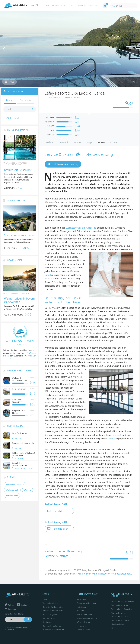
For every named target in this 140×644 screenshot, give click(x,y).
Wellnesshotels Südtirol (121, 620)
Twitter (9, 605)
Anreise (114, 142)
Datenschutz (59, 630)
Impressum (47, 630)
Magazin (80, 611)
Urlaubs (112, 439)
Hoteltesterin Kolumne (86, 615)
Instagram (10, 609)
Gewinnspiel (47, 622)
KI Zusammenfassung (63, 164)
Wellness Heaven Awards (87, 618)
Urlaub (48, 275)
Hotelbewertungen (84, 5)
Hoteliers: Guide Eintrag (52, 626)
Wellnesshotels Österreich (122, 609)
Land (8, 109)
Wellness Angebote (50, 615)
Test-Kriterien (82, 599)
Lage (90, 142)
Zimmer (78, 142)
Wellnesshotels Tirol (119, 613)
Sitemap (115, 628)
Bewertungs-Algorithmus (87, 603)
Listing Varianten (84, 630)
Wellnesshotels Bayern (120, 605)
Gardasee (66, 98)
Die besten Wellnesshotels (53, 607)
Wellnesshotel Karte (50, 603)
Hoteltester (81, 607)
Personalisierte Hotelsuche (53, 611)
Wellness (50, 142)
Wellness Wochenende (15, 485)
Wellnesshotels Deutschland (123, 602)
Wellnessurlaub (12, 490)
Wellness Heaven (84, 622)
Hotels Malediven (118, 624)
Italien (77, 98)
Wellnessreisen (12, 495)
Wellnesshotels (57, 5)
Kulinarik (64, 142)
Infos (9, 82)
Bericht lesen (58, 511)
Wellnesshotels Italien (120, 617)
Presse (45, 599)
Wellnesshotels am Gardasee (81, 228)
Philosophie (82, 626)
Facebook (23, 605)
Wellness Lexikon (49, 618)
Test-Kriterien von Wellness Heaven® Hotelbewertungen (102, 574)
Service (101, 142)
